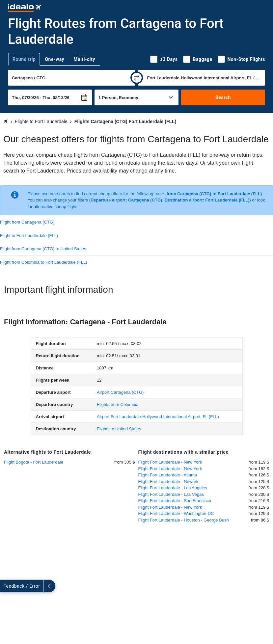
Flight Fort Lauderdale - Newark (168, 482)
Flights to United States (119, 429)
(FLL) (158, 417)
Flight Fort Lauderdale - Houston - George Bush (184, 520)
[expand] (6, 586)
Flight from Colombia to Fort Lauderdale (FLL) (43, 262)
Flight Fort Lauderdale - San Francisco (175, 501)
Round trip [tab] (24, 59)
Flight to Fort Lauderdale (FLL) (29, 236)
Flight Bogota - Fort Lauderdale (34, 462)
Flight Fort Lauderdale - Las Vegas (171, 494)
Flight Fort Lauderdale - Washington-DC (176, 513)
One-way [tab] (55, 59)
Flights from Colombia (118, 404)
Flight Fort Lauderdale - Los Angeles (173, 488)
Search (223, 97)
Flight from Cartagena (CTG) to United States (43, 249)
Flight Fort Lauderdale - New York (170, 462)
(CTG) (120, 392)
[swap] (137, 78)
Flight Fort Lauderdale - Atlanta (168, 475)
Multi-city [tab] (84, 59)
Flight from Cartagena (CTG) (27, 222)
